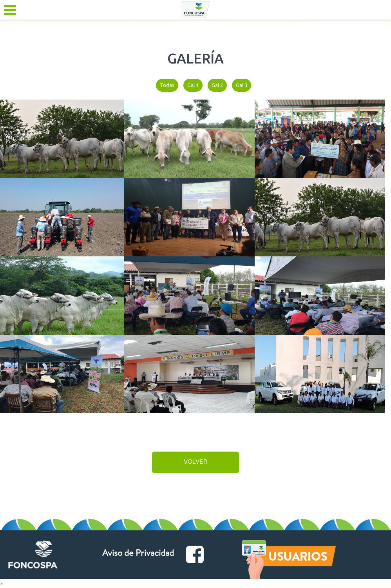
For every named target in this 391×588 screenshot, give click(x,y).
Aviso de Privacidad (138, 554)
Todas (167, 85)
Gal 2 (217, 85)
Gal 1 (193, 85)
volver (195, 462)
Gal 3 (242, 85)
